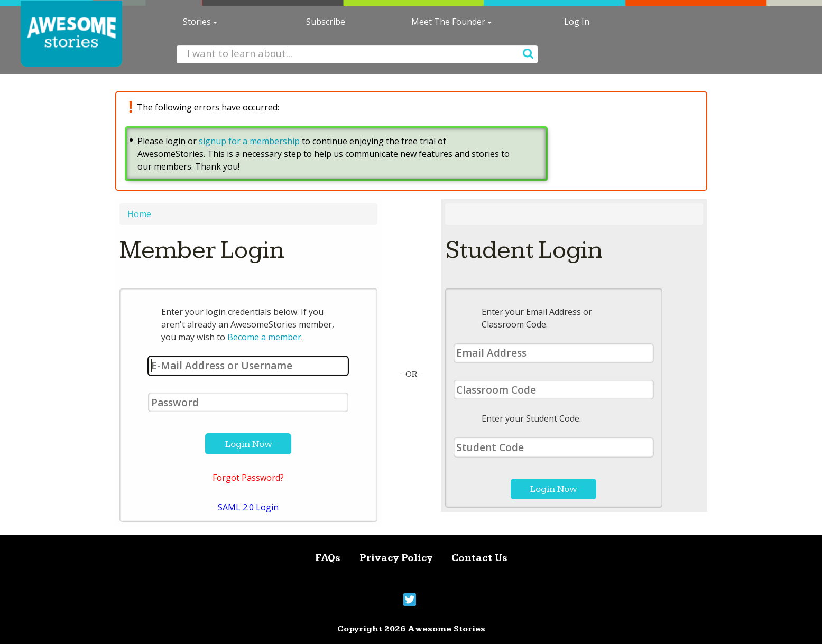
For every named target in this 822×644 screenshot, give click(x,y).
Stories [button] (200, 22)
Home (139, 214)
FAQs (328, 558)
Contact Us (479, 558)
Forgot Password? (248, 478)
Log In (577, 22)
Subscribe (326, 22)
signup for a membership (249, 141)
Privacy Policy (396, 558)
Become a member (264, 337)
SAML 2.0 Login (248, 507)
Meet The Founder (451, 22)
